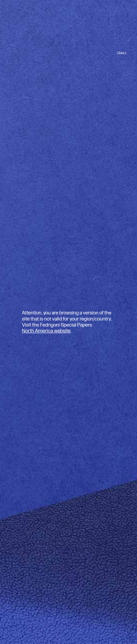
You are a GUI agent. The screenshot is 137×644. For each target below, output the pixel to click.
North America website (46, 331)
